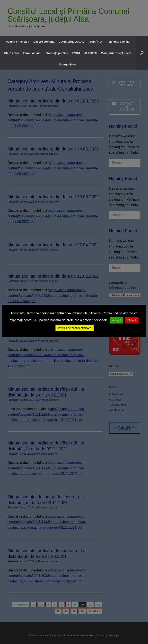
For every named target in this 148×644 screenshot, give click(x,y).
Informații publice (56, 53)
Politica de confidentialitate (75, 328)
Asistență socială (118, 42)
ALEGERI (90, 53)
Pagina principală (18, 42)
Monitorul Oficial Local (116, 53)
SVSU (76, 53)
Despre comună (44, 42)
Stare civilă (12, 53)
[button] (142, 53)
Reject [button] (132, 320)
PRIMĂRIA (95, 42)
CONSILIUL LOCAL (71, 42)
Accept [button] (117, 320)
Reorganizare (68, 64)
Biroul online (32, 53)
